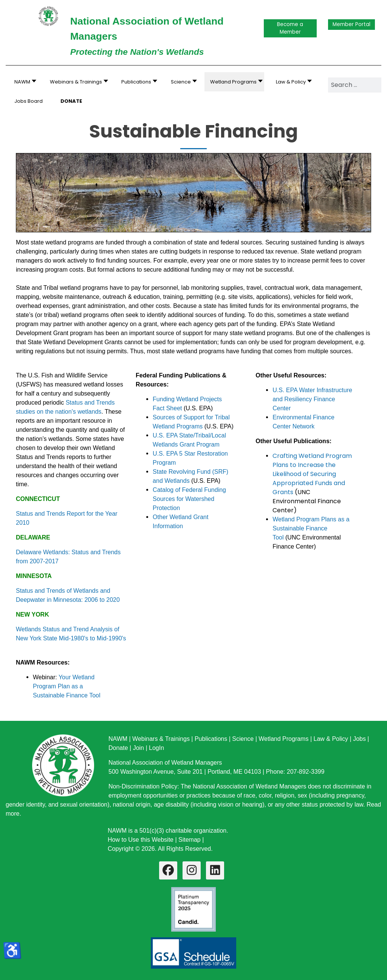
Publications (211, 739)
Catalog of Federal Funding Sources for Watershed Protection (189, 499)
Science (243, 739)
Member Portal (351, 24)
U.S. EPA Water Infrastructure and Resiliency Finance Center (312, 399)
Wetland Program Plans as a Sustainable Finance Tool (311, 528)
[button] (77, 82)
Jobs (359, 739)
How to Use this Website (141, 840)
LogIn (156, 748)
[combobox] (355, 85)
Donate (118, 748)
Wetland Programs (283, 739)
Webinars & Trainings (161, 739)
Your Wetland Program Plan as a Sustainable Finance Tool (67, 686)
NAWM (118, 739)
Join (139, 748)
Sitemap (190, 840)
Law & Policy (331, 739)
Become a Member (290, 28)
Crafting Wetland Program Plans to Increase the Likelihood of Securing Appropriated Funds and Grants (312, 474)
